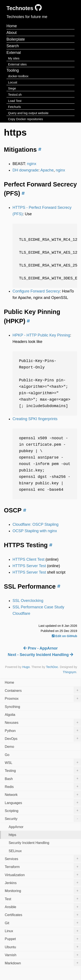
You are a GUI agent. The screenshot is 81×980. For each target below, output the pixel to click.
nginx (32, 164)
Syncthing (12, 707)
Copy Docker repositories (25, 119)
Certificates (43, 915)
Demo (9, 747)
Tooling (13, 70)
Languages (43, 802)
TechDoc (52, 667)
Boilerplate (16, 39)
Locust (13, 82)
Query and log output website (28, 113)
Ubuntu (43, 947)
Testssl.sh (15, 95)
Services (43, 858)
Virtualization (43, 874)
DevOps (43, 738)
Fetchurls (14, 107)
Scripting (43, 810)
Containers (43, 690)
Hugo (26, 667)
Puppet (43, 939)
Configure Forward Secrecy (36, 291)
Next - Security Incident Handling (40, 655)
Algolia (10, 715)
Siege (12, 88)
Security (43, 818)
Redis (43, 786)
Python (43, 730)
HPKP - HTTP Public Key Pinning (41, 335)
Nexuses (43, 722)
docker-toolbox (18, 76)
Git (43, 922)
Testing (43, 770)
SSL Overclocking (28, 601)
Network (43, 794)
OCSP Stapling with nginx (35, 531)
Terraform (43, 866)
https (12, 835)
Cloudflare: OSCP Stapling (36, 524)
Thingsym (70, 672)
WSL (43, 762)
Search (13, 46)
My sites (14, 58)
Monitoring (43, 891)
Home (12, 26)
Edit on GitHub (64, 636)
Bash (43, 778)
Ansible (43, 907)
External (14, 53)
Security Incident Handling (29, 843)
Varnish (43, 955)
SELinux (15, 851)
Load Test (15, 101)
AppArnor (16, 827)
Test (43, 898)
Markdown (43, 963)
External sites (17, 64)
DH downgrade (25, 170)
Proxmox (43, 698)
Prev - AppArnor (40, 648)
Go (7, 755)
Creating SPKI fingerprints (35, 419)
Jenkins (43, 882)
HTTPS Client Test (29, 559)
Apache (47, 170)
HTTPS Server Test (29, 566)
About (12, 33)
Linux (43, 931)
